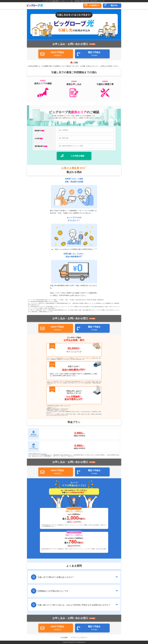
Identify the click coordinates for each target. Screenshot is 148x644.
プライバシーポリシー (80, 637)
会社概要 (65, 637)
